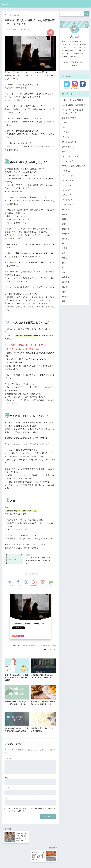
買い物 (65, 285)
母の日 (65, 256)
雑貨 (64, 299)
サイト (7, 796)
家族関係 (65, 227)
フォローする (18, 634)
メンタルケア (44, 644)
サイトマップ (61, 861)
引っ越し (65, 237)
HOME (46, 857)
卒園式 (65, 218)
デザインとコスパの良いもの (73, 165)
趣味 (64, 289)
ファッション (67, 180)
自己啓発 (65, 280)
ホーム (28, 861)
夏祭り (65, 223)
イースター (66, 137)
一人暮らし (66, 208)
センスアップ (67, 160)
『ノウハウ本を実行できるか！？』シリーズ (72, 111)
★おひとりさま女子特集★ (72, 100)
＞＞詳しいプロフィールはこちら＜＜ (75, 64)
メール (7, 786)
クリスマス (66, 151)
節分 (64, 261)
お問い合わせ (48, 861)
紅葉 (64, 266)
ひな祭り (65, 132)
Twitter (67, 88)
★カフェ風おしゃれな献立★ (73, 105)
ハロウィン (66, 170)
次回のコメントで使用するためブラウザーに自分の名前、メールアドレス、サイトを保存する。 (31, 807)
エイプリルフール (69, 141)
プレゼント (66, 184)
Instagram (75, 88)
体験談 (53, 644)
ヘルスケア (66, 189)
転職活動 (65, 294)
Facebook (83, 88)
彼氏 (64, 242)
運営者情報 (37, 861)
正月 (64, 251)
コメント (9, 756)
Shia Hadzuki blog (15, 4)
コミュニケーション (30, 644)
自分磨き (65, 275)
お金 (64, 127)
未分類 (65, 247)
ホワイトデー (67, 194)
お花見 (65, 122)
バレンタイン (67, 175)
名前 (6, 775)
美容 (64, 270)
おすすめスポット (69, 117)
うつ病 (53, 647)
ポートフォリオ (68, 199)
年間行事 (65, 232)
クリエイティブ (68, 146)
